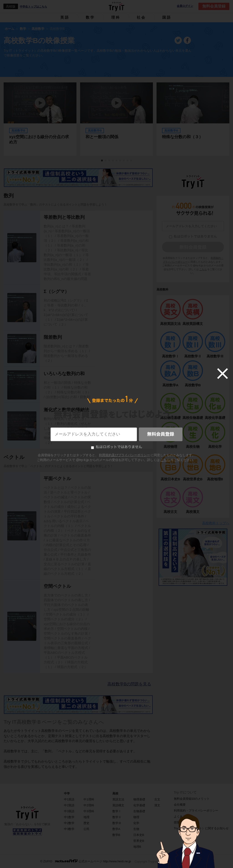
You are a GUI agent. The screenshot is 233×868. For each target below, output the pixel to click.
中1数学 (69, 817)
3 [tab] (109, 161)
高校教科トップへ (216, 523)
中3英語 (69, 811)
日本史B (139, 835)
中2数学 (69, 823)
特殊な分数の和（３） (182, 137)
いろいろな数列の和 (64, 374)
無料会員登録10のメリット (192, 799)
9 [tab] (131, 161)
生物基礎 (139, 811)
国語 (167, 17)
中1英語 (69, 799)
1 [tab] (102, 161)
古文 (157, 799)
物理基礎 (139, 799)
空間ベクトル (57, 586)
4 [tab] (113, 161)
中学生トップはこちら (33, 7)
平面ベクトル (57, 479)
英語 (65, 17)
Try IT (116, 6)
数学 (90, 17)
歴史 (86, 823)
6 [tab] (120, 161)
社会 (141, 17)
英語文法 (118, 799)
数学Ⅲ (117, 823)
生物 (136, 829)
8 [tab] (128, 161)
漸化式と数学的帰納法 (66, 410)
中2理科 (89, 805)
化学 (136, 823)
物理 (136, 817)
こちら (203, 269)
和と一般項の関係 (102, 137)
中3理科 (89, 811)
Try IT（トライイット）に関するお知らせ (201, 828)
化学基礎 (139, 805)
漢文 (157, 805)
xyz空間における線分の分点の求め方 (39, 139)
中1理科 (89, 799)
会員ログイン (185, 6)
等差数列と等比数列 (64, 217)
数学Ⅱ (117, 817)
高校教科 (162, 289)
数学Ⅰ (117, 811)
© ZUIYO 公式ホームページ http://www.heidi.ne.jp (86, 861)
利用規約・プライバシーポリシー (196, 811)
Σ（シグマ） (56, 291)
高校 (115, 793)
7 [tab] (124, 161)
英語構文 (118, 805)
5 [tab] (117, 161)
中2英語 (69, 805)
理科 (116, 17)
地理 (86, 817)
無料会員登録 (214, 6)
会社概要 (180, 805)
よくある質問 (183, 816)
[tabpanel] (116, 119)
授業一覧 (180, 822)
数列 (9, 196)
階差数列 (53, 337)
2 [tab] (106, 161)
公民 (86, 829)
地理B (137, 847)
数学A (116, 829)
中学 (67, 793)
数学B (116, 835)
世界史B (139, 841)
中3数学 (69, 829)
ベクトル (14, 457)
